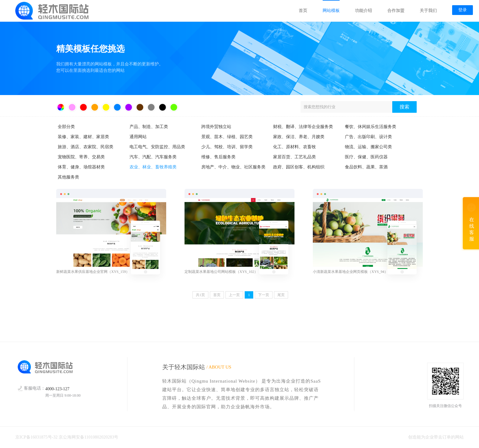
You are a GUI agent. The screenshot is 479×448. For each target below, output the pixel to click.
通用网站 (138, 137)
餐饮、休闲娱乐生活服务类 (371, 127)
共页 (200, 295)
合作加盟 (396, 11)
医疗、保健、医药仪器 (366, 157)
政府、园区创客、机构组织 (299, 167)
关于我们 (428, 11)
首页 (303, 11)
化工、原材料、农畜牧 (294, 147)
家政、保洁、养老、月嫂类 (299, 137)
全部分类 (66, 127)
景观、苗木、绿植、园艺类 (227, 137)
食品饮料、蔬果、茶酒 (366, 167)
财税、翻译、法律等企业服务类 (303, 127)
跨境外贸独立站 (216, 127)
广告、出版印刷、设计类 (368, 137)
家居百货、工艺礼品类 (294, 157)
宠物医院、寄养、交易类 (81, 157)
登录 (463, 10)
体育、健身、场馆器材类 (81, 167)
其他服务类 (68, 177)
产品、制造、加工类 (149, 127)
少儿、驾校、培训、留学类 (227, 147)
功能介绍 (364, 11)
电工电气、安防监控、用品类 (157, 147)
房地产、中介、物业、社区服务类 (233, 167)
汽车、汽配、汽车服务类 (153, 157)
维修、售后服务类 (218, 157)
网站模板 (331, 11)
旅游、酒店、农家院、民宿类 (86, 147)
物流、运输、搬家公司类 (368, 147)
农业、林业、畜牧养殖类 (153, 167)
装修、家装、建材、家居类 (83, 137)
